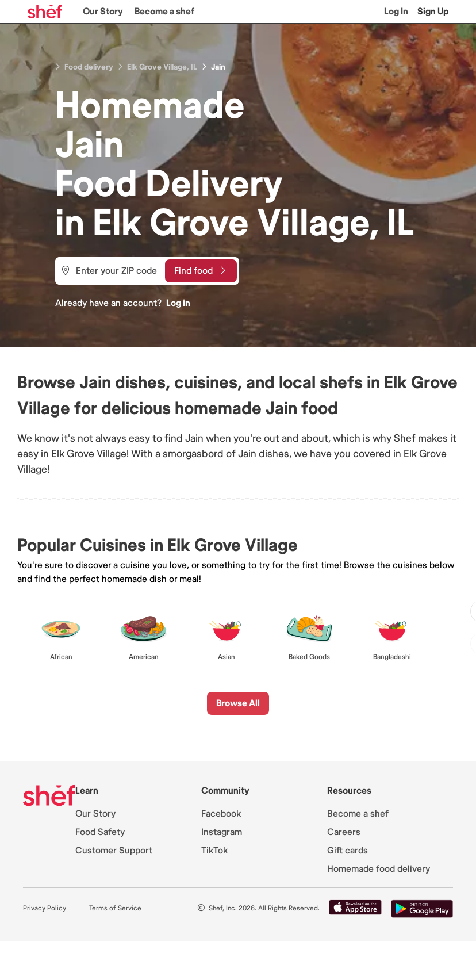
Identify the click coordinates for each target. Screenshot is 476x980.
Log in (178, 303)
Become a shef (164, 12)
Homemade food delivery (379, 869)
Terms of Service (115, 908)
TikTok (214, 851)
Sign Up (433, 12)
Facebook (221, 814)
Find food (200, 271)
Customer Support (114, 851)
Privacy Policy (45, 908)
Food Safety (100, 832)
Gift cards (348, 851)
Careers (344, 832)
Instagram (222, 832)
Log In (396, 12)
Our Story (103, 12)
